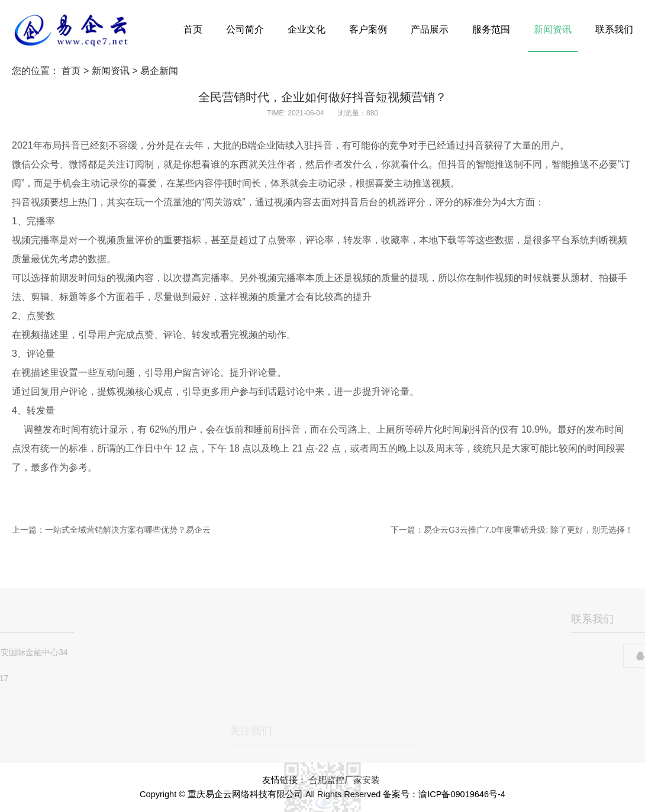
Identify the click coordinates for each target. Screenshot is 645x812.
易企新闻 (159, 71)
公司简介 (245, 29)
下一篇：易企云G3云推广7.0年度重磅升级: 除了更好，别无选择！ (512, 530)
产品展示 (430, 29)
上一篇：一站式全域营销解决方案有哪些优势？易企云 (111, 530)
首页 (193, 29)
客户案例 (368, 29)
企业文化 (307, 29)
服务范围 (491, 29)
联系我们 (614, 29)
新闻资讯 (553, 29)
